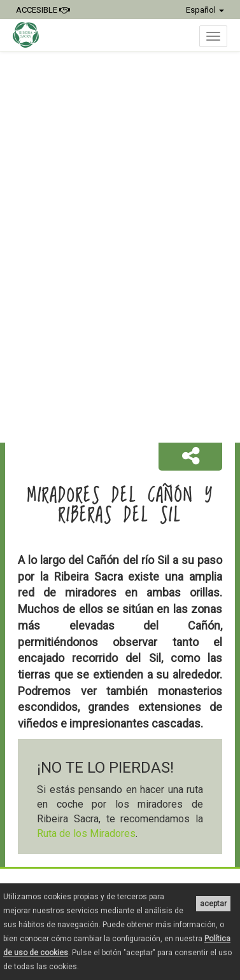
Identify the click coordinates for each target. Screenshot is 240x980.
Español (205, 10)
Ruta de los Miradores (86, 833)
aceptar (213, 904)
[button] (190, 457)
